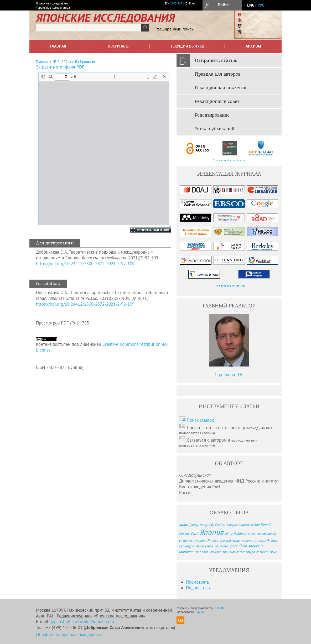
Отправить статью (216, 61)
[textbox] (89, 28)
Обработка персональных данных (69, 635)
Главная (58, 46)
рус (261, 5)
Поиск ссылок (200, 420)
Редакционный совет (217, 102)
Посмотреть (198, 582)
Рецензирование (212, 115)
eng (251, 5)
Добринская (85, 62)
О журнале (118, 46)
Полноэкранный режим (145, 230)
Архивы (253, 46)
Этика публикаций (215, 129)
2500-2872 (177, 3)
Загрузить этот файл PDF (60, 67)
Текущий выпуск (187, 46)
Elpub (199, 612)
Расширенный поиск (175, 29)
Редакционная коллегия (221, 88)
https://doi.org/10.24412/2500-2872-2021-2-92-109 (85, 264)
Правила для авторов (218, 74)
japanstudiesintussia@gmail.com (82, 622)
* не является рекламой (229, 160)
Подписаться (198, 588)
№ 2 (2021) (62, 62)
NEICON (219, 608)
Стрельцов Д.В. (229, 375)
